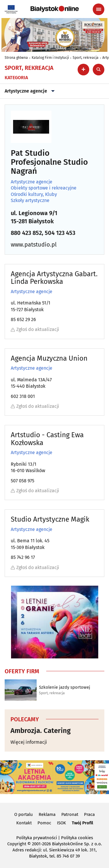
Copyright (17, 844)
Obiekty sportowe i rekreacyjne (44, 188)
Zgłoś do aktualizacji (35, 329)
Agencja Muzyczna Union (49, 358)
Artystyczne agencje (32, 91)
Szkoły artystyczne (30, 201)
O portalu (24, 814)
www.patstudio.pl (34, 245)
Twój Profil (82, 823)
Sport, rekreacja (86, 58)
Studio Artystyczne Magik (50, 519)
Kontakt (24, 823)
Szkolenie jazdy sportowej (65, 687)
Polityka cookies (77, 838)
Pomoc (44, 823)
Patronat (70, 814)
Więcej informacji (29, 742)
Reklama (47, 814)
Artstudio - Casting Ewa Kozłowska (47, 439)
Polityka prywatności (37, 838)
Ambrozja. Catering (41, 731)
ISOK (61, 823)
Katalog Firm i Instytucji (50, 58)
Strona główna (16, 58)
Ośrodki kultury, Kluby (34, 194)
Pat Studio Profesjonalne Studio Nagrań (49, 162)
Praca (89, 814)
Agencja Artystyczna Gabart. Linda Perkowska (54, 278)
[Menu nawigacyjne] (99, 9)
